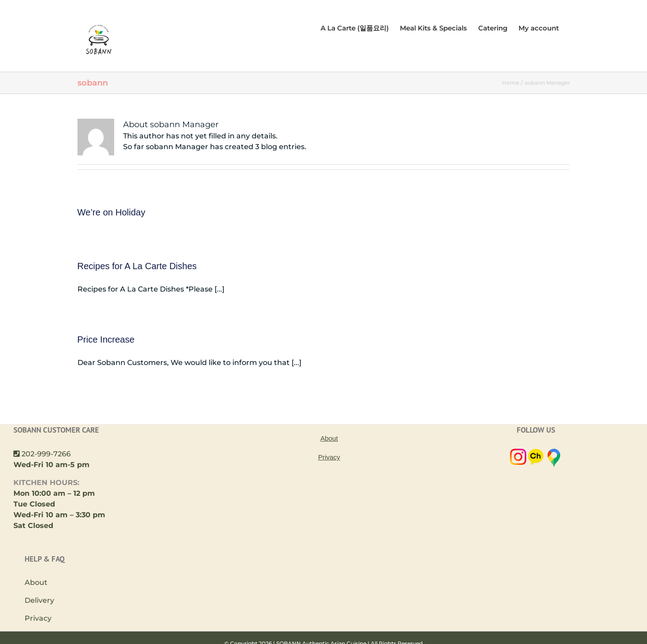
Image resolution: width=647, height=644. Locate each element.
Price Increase (106, 339)
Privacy (38, 618)
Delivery (39, 600)
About (36, 582)
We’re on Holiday (111, 212)
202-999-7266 (46, 454)
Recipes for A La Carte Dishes (137, 266)
